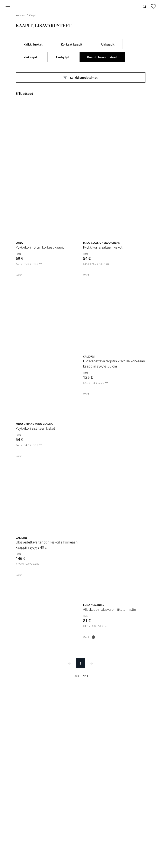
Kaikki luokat (33, 44)
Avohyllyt (62, 57)
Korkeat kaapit (72, 44)
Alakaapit (108, 44)
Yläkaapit (30, 57)
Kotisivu (21, 15)
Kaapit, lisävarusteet (102, 57)
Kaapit (33, 15)
